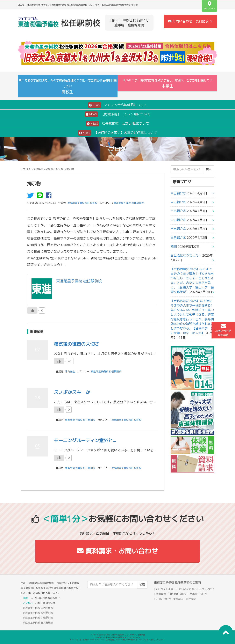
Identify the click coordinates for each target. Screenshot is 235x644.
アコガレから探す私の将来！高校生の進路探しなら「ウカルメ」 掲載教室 (117, 635)
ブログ (27, 169)
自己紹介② (178, 229)
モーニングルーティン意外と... (85, 440)
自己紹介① (178, 238)
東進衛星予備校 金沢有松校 (38, 623)
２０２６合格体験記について (117, 105)
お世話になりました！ (186, 255)
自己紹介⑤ (178, 202)
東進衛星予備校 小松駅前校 (38, 618)
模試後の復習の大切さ (77, 344)
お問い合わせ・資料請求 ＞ (191, 21)
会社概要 (191, 599)
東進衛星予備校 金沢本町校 (38, 608)
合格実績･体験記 (178, 594)
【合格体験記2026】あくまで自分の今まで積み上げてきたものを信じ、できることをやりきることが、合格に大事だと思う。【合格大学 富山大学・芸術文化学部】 (192, 281)
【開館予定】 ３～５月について (117, 114)
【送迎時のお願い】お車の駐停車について (117, 133)
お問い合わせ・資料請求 (170, 599)
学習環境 (161, 594)
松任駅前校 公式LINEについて (117, 124)
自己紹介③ (178, 220)
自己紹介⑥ (178, 193)
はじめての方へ (188, 589)
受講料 (193, 594)
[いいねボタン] (32, 310)
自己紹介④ (178, 211)
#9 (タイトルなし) (166, 589)
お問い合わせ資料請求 (223, 330)
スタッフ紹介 (207, 589)
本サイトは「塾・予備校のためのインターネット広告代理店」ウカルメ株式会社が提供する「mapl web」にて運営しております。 (117, 640)
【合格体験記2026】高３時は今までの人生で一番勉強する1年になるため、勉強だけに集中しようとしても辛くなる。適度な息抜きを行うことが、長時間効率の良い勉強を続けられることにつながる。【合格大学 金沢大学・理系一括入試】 (192, 317)
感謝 (174, 247)
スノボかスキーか (72, 392)
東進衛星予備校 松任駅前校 (48, 169)
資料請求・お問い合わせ (117, 551)
